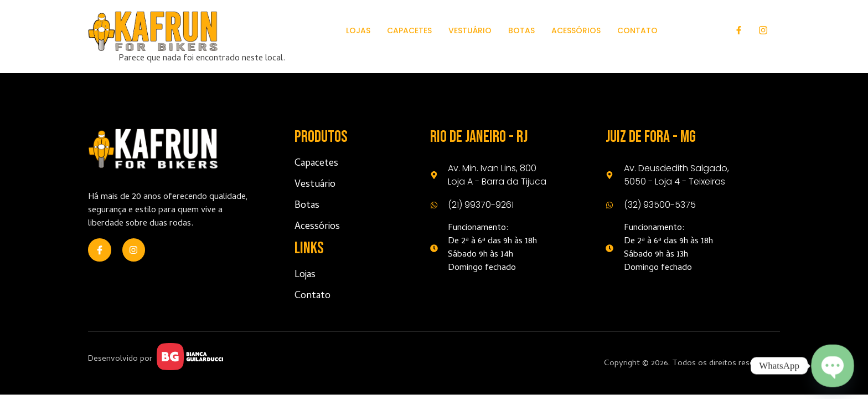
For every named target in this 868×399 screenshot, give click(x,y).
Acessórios (576, 30)
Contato (637, 30)
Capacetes (409, 30)
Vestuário (470, 30)
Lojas (358, 30)
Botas (521, 30)
